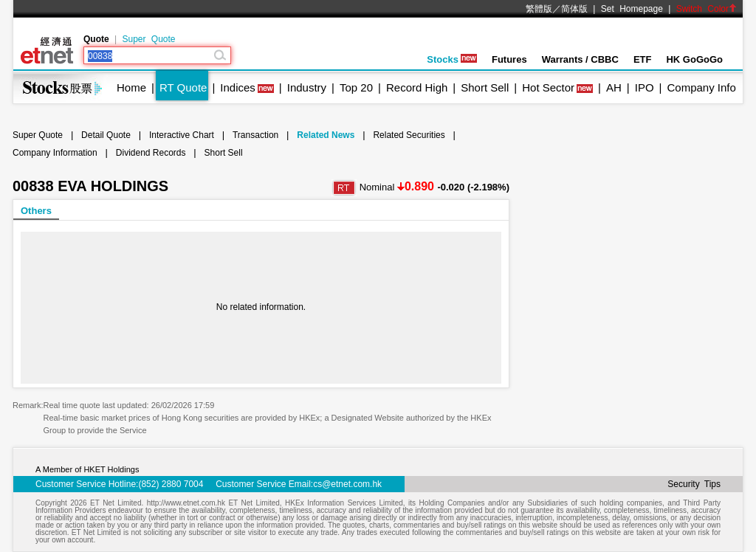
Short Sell (485, 87)
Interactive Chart (182, 135)
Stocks (452, 59)
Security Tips (694, 484)
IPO (645, 87)
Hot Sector (548, 87)
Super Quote (148, 39)
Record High (417, 87)
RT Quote (183, 87)
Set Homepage (632, 9)
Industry (307, 87)
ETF (643, 59)
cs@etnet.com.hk (347, 484)
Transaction (255, 135)
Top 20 (356, 87)
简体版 (574, 9)
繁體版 (539, 9)
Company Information (55, 153)
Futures (509, 59)
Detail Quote (106, 135)
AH (614, 87)
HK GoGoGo (694, 59)
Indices (238, 87)
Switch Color (707, 9)
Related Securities (409, 135)
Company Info (701, 87)
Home (131, 87)
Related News (326, 135)
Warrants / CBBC (580, 59)
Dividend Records (151, 153)
